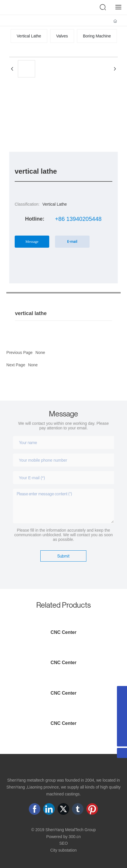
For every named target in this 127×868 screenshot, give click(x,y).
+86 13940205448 (78, 219)
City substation (64, 850)
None (33, 365)
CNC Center (64, 632)
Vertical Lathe (29, 36)
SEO (64, 843)
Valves (62, 36)
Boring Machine (97, 36)
